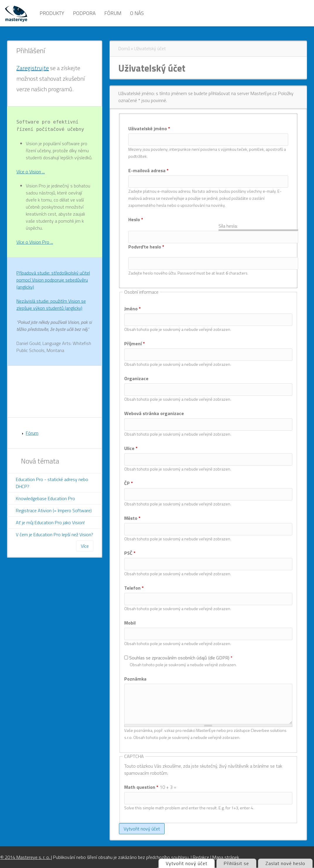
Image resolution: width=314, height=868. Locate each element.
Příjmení (135, 344)
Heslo (136, 219)
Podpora (84, 13)
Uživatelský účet (150, 48)
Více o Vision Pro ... (35, 242)
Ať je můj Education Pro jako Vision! (50, 522)
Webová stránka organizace (154, 413)
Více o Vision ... (31, 172)
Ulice (131, 448)
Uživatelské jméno (149, 128)
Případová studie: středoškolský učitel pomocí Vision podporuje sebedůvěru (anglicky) (53, 280)
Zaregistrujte (33, 68)
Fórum (113, 13)
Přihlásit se (236, 863)
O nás (137, 13)
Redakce (201, 857)
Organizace (136, 378)
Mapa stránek (226, 857)
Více (85, 546)
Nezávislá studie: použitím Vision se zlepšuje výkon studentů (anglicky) (51, 304)
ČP (129, 483)
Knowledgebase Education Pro (45, 498)
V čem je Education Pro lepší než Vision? (54, 534)
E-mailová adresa (149, 170)
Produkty (52, 13)
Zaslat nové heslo (285, 863)
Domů (124, 48)
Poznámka (135, 679)
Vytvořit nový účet (190, 863)
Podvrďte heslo (146, 247)
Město (132, 518)
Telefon (134, 588)
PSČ (130, 553)
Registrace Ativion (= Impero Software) (54, 510)
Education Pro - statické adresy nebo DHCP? (52, 483)
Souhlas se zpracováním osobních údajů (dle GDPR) (181, 658)
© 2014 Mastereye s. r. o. (26, 857)
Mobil (130, 623)
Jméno (133, 309)
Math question (141, 787)
